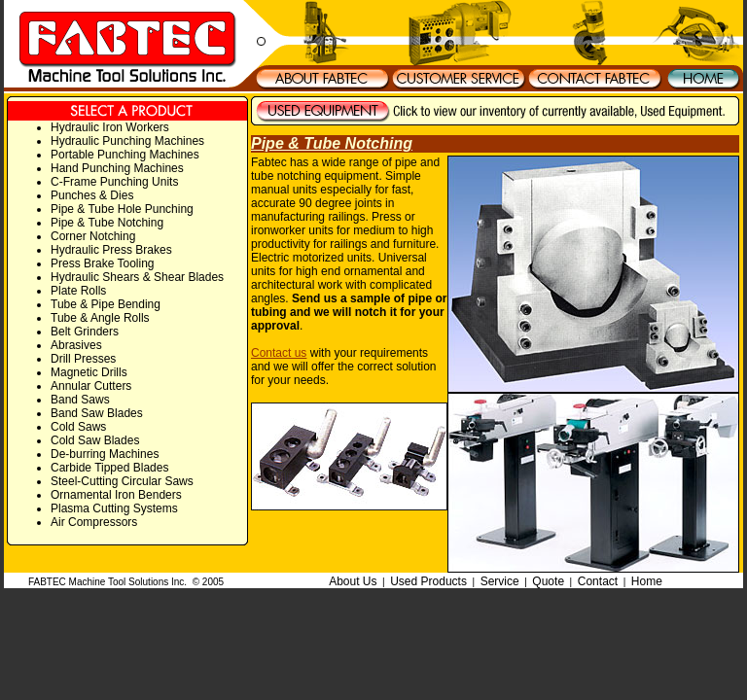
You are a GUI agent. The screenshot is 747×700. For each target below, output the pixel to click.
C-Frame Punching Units (114, 182)
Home (647, 581)
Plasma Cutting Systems (114, 508)
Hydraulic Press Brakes (111, 250)
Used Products (428, 581)
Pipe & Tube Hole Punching (122, 209)
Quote (548, 581)
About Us (353, 581)
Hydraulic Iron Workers (110, 127)
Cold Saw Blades (95, 440)
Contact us (279, 353)
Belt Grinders (85, 332)
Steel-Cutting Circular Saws (122, 481)
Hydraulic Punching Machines (127, 141)
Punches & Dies (92, 195)
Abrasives (76, 345)
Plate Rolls (78, 291)
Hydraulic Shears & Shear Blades (137, 277)
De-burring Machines (105, 454)
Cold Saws (78, 427)
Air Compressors (94, 522)
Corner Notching (93, 236)
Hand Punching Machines (117, 168)
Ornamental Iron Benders (116, 495)
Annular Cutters (91, 386)
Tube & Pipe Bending (106, 304)
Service (500, 581)
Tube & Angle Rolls (100, 318)
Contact (598, 581)
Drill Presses (83, 359)
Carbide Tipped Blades (109, 468)
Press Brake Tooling (103, 263)
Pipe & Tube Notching (107, 223)
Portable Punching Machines (125, 155)
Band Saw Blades (97, 413)
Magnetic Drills (89, 372)
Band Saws (80, 400)
